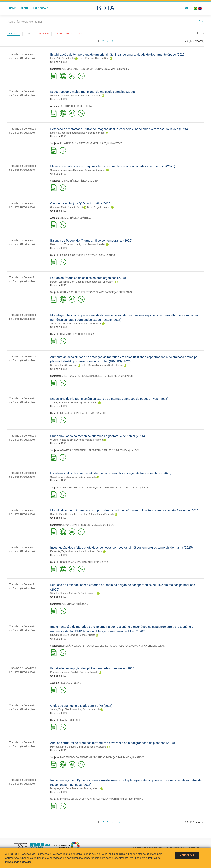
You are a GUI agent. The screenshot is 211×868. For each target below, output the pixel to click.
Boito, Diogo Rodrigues (99, 207)
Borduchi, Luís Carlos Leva (64, 365)
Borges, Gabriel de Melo (62, 282)
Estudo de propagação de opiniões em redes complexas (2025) (93, 668)
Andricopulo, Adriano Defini (88, 551)
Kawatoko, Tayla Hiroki (62, 551)
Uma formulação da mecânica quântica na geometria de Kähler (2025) (98, 436)
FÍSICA (64, 255)
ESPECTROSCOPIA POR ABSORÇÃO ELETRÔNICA (107, 292)
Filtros (14, 34)
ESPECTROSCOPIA (70, 376)
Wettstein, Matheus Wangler (65, 96)
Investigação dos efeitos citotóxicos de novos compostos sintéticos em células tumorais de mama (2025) (121, 548)
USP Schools (41, 8)
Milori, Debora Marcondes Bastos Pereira (102, 365)
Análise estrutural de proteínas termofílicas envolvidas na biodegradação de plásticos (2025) (113, 743)
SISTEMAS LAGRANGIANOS (100, 255)
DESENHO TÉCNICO (78, 69)
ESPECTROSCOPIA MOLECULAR (76, 106)
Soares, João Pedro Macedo (65, 403)
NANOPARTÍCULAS (78, 604)
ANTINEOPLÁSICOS (98, 562)
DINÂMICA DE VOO (70, 334)
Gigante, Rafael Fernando (63, 514)
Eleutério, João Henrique (63, 133)
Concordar (187, 855)
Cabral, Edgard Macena (62, 477)
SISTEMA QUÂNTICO (95, 413)
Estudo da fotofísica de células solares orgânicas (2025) (88, 278)
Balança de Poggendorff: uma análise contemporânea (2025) (91, 241)
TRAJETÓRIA (87, 334)
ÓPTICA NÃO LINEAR (100, 69)
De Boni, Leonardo (87, 593)
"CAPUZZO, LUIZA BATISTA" (70, 34)
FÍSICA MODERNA (89, 181)
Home (12, 8)
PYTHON (139, 799)
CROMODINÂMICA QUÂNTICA (75, 218)
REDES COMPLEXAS (70, 683)
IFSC (64, 62)
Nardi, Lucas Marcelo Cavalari (90, 244)
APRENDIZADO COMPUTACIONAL (78, 488)
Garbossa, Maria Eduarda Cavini (67, 207)
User (186, 8)
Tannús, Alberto (87, 635)
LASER (64, 69)
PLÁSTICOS (138, 757)
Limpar (201, 33)
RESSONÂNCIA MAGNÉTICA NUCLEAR (80, 646)
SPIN (79, 720)
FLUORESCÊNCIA (69, 143)
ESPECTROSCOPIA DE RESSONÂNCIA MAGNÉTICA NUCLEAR (133, 646)
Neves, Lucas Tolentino (62, 244)
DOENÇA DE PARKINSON (73, 525)
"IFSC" (30, 34)
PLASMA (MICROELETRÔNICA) (97, 376)
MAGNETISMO (68, 720)
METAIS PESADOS (123, 376)
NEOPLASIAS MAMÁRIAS (73, 562)
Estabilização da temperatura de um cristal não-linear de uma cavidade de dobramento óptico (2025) (118, 55)
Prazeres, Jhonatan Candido (65, 672)
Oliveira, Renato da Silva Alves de (67, 440)
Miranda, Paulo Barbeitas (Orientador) (95, 282)
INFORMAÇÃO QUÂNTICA (137, 488)
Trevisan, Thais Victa (91, 96)
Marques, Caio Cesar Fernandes (67, 788)
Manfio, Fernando (94, 440)
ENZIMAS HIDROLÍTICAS (93, 757)
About (24, 8)
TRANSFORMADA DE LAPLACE (117, 799)
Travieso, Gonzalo (89, 672)
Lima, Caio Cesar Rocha (62, 58)
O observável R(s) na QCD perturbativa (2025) (81, 203)
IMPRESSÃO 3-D (121, 69)
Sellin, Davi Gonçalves (61, 323)
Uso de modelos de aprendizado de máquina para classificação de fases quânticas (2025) (111, 473)
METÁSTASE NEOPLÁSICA (93, 143)
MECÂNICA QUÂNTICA (72, 413)
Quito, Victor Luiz (89, 403)
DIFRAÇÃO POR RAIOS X (119, 757)
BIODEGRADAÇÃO (70, 757)
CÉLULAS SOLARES (70, 292)
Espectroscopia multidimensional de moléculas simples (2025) (93, 92)
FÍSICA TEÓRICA (77, 255)
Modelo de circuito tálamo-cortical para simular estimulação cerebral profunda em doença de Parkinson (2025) (125, 510)
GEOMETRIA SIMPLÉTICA (102, 450)
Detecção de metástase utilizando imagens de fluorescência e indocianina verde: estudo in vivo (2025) (119, 129)
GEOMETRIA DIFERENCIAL (74, 450)
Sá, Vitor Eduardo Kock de (63, 593)
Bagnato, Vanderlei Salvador (91, 133)
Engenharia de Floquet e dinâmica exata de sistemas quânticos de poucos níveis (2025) (109, 399)
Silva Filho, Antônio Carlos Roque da (96, 514)
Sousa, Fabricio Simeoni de (88, 323)
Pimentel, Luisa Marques (63, 747)
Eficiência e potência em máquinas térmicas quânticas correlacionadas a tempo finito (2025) (113, 166)
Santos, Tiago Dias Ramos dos (66, 709)
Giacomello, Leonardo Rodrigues (67, 170)
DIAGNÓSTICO (115, 143)
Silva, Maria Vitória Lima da (64, 635)
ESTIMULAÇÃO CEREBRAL (100, 525)
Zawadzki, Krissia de (95, 170)
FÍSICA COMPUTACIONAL (109, 488)
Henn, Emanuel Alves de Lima (94, 58)
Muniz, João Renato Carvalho (91, 747)
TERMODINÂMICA (69, 181)
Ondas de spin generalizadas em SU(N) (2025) (81, 706)
